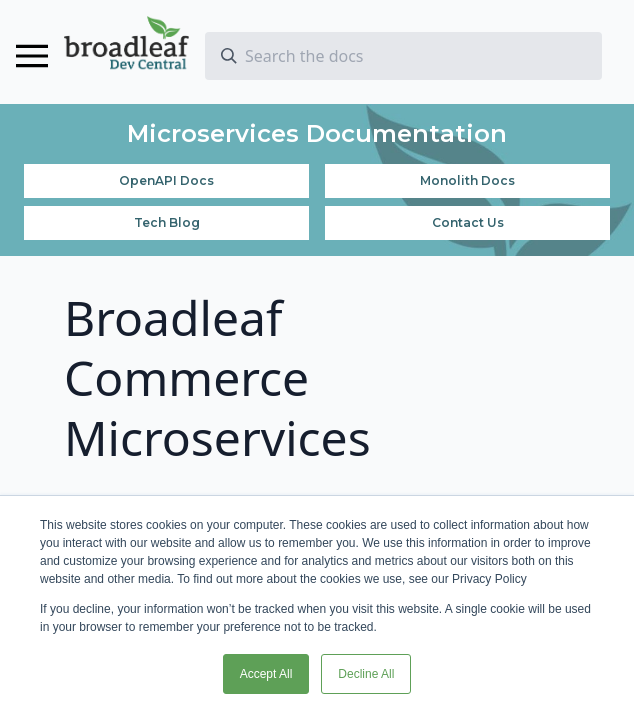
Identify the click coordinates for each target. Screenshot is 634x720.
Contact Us (468, 222)
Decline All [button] (366, 674)
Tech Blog (167, 222)
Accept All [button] (266, 674)
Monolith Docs (467, 180)
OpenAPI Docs (166, 180)
